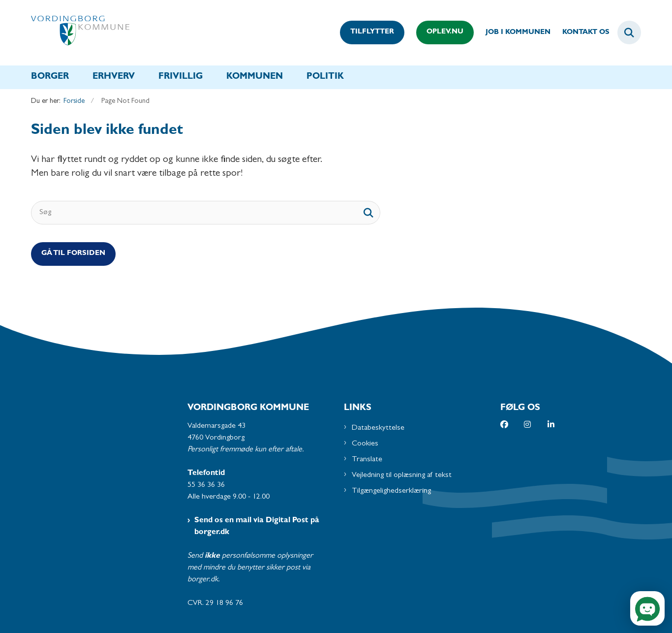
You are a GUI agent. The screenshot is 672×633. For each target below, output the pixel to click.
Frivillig (181, 77)
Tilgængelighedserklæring (391, 491)
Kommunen (255, 77)
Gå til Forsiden (73, 254)
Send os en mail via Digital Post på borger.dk (257, 527)
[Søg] (206, 213)
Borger (50, 77)
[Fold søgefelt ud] (629, 32)
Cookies (365, 444)
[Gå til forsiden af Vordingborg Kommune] (80, 33)
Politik (325, 77)
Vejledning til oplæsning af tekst (402, 475)
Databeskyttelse (378, 428)
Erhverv (114, 77)
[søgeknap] (368, 213)
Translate (367, 460)
